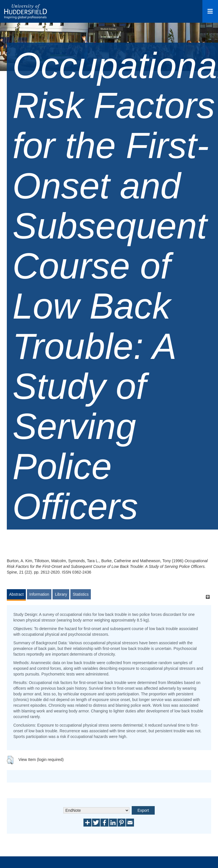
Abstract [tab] (16, 594)
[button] (10, 760)
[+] (208, 597)
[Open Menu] (210, 11)
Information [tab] (39, 594)
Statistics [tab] (81, 594)
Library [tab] (61, 594)
